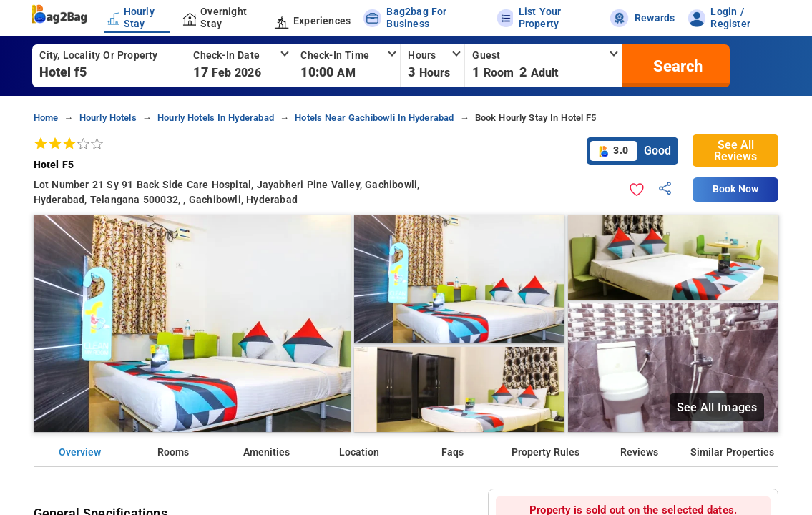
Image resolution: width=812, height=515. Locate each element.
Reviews (639, 452)
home (46, 118)
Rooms (173, 452)
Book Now (735, 189)
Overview (80, 452)
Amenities (266, 452)
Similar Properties (732, 452)
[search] (676, 66)
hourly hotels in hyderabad (216, 118)
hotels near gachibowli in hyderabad (374, 118)
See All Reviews (735, 151)
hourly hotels (108, 118)
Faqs (453, 452)
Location (359, 452)
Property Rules (546, 452)
